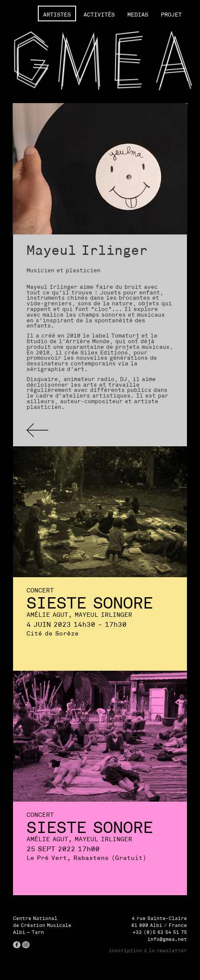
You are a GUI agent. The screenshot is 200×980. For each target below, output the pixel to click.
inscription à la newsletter (148, 950)
